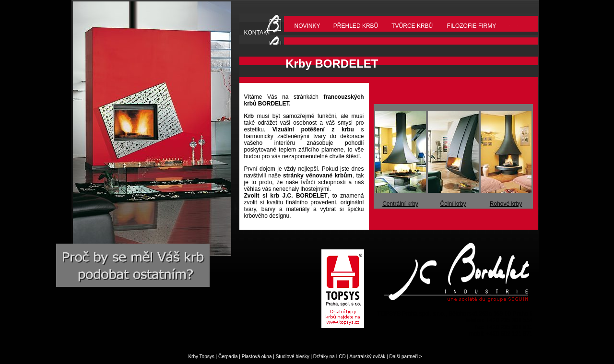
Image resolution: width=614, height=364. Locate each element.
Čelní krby (453, 204)
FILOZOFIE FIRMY (472, 26)
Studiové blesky (293, 357)
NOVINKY (307, 26)
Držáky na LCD (330, 357)
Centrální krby (400, 204)
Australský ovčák (367, 357)
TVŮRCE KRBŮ (412, 26)
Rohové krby (506, 204)
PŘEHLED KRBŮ (356, 26)
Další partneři (403, 357)
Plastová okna (257, 357)
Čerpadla (228, 357)
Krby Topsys (201, 357)
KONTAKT (258, 33)
